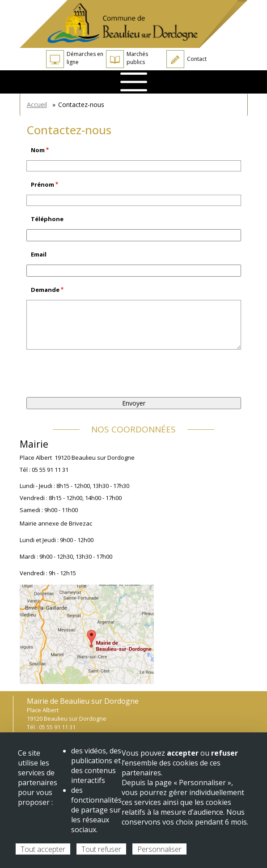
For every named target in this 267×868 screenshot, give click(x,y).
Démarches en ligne (75, 59)
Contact (186, 59)
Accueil (37, 105)
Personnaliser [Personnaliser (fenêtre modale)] (159, 849)
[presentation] (94, 373)
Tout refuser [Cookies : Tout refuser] (101, 849)
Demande (45, 290)
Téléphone (47, 219)
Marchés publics (127, 59)
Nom (38, 150)
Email (39, 254)
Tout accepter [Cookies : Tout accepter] (43, 849)
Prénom (42, 184)
